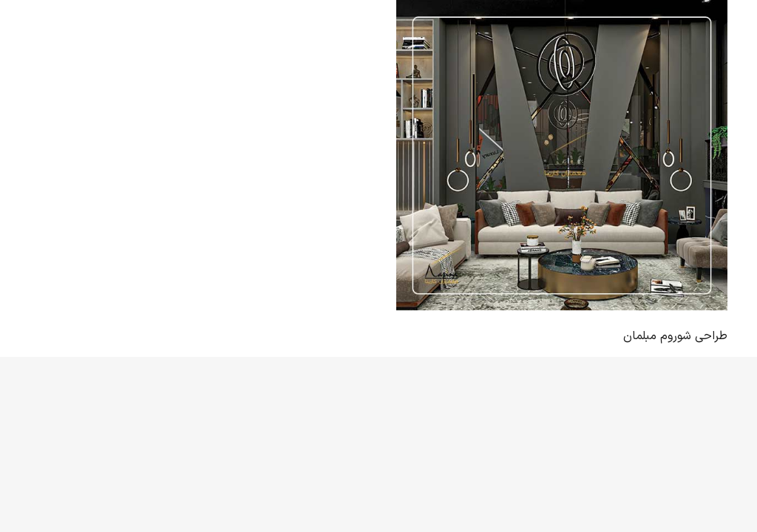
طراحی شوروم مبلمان (675, 336)
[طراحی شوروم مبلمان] (562, 155)
